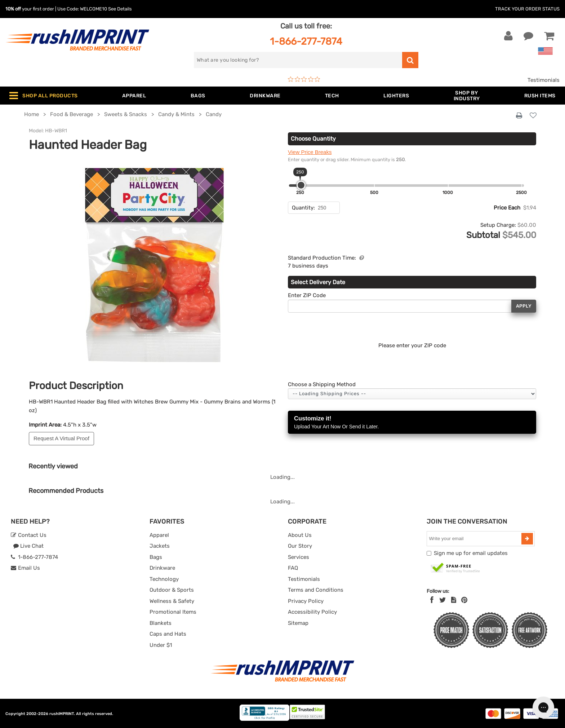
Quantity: (303, 208)
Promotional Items (173, 612)
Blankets (161, 623)
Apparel (159, 535)
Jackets (160, 546)
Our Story (300, 546)
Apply (524, 306)
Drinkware (162, 568)
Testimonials (544, 80)
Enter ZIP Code (307, 295)
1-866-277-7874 (306, 41)
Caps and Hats (168, 634)
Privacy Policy (306, 601)
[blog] (454, 600)
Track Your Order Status (527, 9)
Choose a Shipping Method (322, 384)
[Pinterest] (464, 600)
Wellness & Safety (172, 601)
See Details (120, 9)
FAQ (293, 568)
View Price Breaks (310, 152)
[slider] (301, 185)
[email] (475, 539)
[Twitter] (443, 600)
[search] (298, 60)
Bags (156, 557)
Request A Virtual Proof (61, 438)
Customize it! (412, 423)
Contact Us (29, 535)
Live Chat (28, 546)
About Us (300, 535)
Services (299, 557)
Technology (164, 579)
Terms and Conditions (316, 590)
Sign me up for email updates (471, 553)
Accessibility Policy (312, 612)
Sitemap (298, 623)
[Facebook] (432, 600)
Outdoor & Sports (172, 590)
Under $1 (161, 645)
